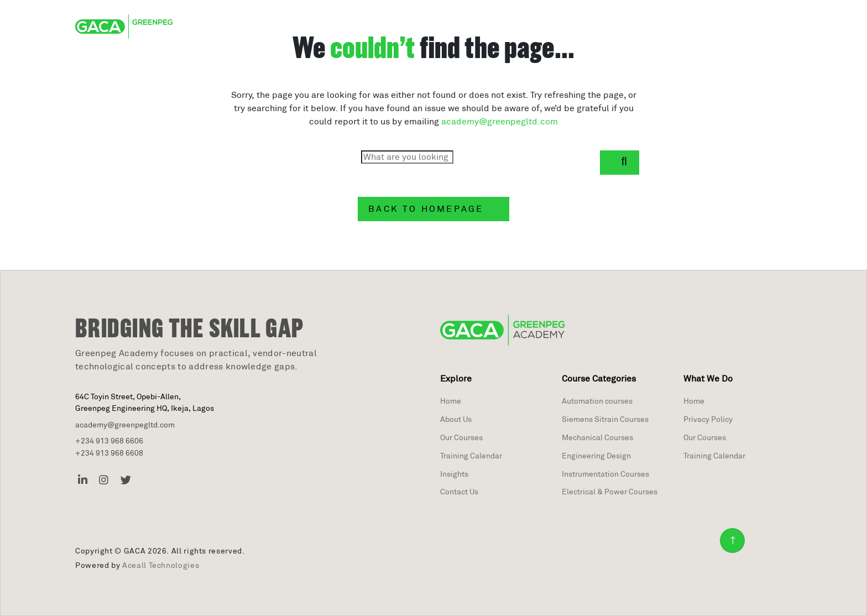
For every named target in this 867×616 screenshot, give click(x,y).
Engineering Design (596, 456)
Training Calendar (471, 456)
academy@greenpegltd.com (500, 121)
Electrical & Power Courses (610, 492)
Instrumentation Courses (605, 474)
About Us (456, 419)
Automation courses (597, 401)
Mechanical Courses (597, 437)
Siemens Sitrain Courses (605, 419)
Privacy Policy (708, 419)
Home (451, 401)
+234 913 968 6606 (109, 441)
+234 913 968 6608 (109, 453)
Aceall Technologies (161, 565)
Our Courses (461, 437)
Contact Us (459, 492)
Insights (454, 474)
